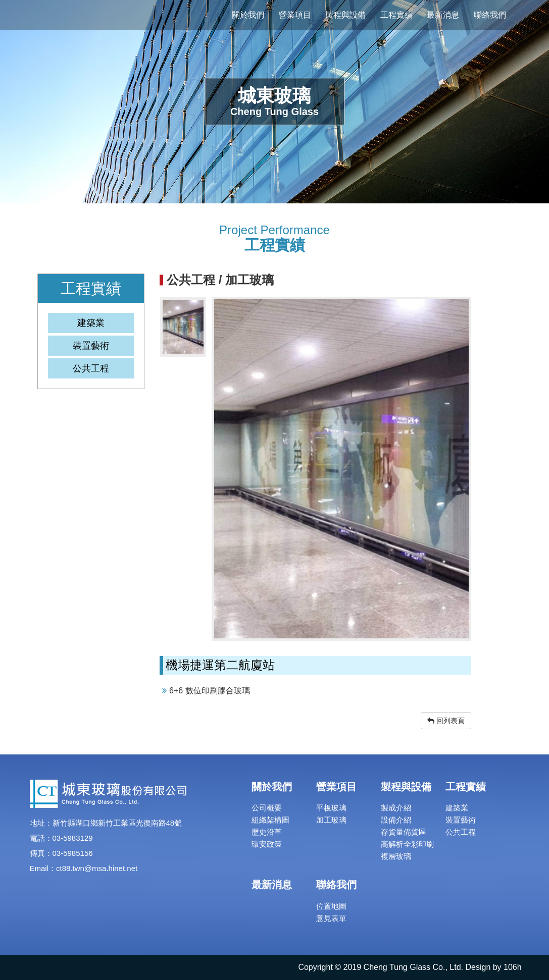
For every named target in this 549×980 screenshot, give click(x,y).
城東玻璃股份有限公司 (96, 15)
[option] (341, 469)
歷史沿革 (267, 832)
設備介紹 (396, 820)
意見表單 (331, 918)
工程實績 (396, 15)
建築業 (457, 808)
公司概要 (267, 808)
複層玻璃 (396, 856)
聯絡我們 (490, 15)
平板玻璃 (331, 808)
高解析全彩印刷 (407, 844)
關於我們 (248, 15)
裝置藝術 (461, 820)
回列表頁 (446, 721)
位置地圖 (331, 906)
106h (513, 967)
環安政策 (267, 844)
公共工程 (461, 832)
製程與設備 (345, 15)
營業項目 (295, 15)
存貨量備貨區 (404, 832)
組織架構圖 (270, 820)
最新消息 (443, 15)
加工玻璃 (331, 820)
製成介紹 (396, 808)
